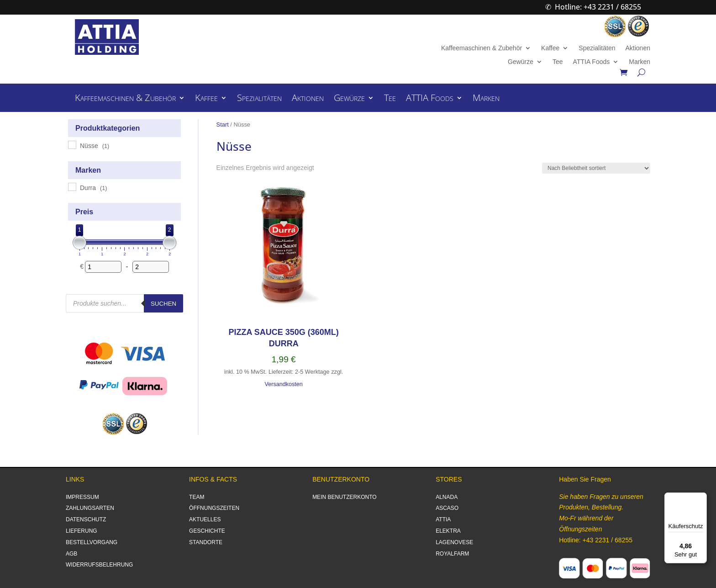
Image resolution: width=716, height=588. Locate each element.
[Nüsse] (72, 144)
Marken (640, 62)
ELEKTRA (448, 531)
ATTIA (443, 519)
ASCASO (447, 508)
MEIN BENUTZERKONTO (344, 497)
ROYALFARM (452, 554)
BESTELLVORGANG (92, 542)
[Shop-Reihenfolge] (596, 168)
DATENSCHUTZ (86, 519)
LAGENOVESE (454, 542)
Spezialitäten (597, 48)
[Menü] (701, 498)
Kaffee (550, 48)
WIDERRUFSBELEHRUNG (99, 565)
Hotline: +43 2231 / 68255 (598, 7)
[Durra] (72, 186)
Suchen (163, 304)
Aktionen (637, 48)
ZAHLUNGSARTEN (90, 508)
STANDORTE (206, 542)
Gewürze (521, 62)
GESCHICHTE (207, 531)
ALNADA (447, 497)
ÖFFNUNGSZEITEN (214, 508)
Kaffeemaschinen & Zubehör (482, 48)
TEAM (197, 497)
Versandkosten (283, 384)
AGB (71, 554)
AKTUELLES (205, 519)
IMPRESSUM (82, 497)
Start (223, 124)
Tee (558, 62)
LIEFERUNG (82, 531)
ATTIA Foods (592, 62)
